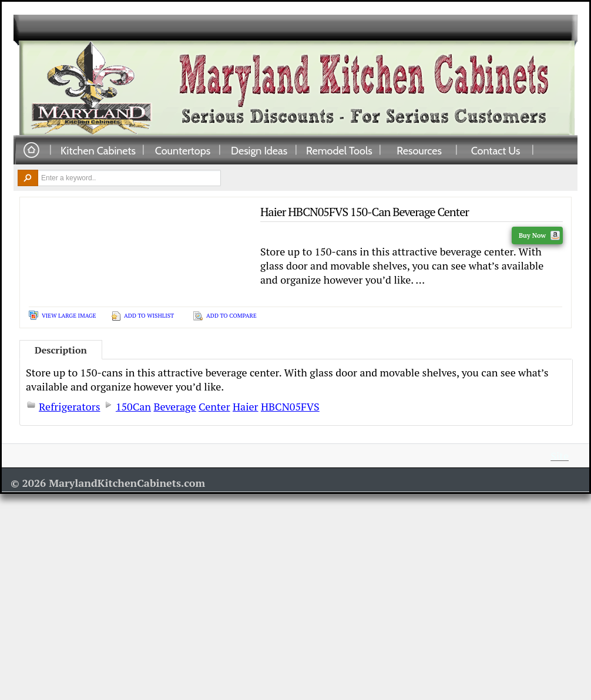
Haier (246, 406)
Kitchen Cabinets (98, 150)
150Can (133, 406)
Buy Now (539, 235)
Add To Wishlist (149, 316)
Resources (419, 150)
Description (61, 350)
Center (214, 406)
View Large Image (69, 316)
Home (31, 151)
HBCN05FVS (290, 406)
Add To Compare (231, 316)
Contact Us (496, 150)
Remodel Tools (339, 150)
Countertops (183, 150)
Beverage (174, 406)
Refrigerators (70, 406)
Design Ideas (259, 150)
